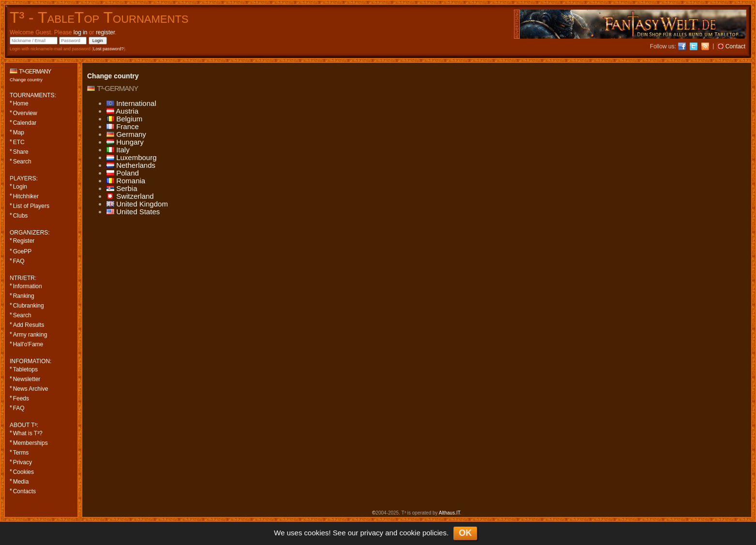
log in (81, 32)
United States (133, 212)
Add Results (29, 325)
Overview (25, 113)
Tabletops (25, 369)
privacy (372, 533)
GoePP (23, 251)
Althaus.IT (450, 513)
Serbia (122, 188)
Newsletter (27, 379)
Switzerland (130, 196)
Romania (126, 181)
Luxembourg (132, 157)
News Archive (31, 389)
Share (21, 152)
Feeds (21, 398)
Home (21, 103)
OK (465, 533)
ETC (19, 142)
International (131, 103)
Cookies (23, 472)
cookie (410, 533)
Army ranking (30, 335)
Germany (126, 134)
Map (19, 133)
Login (20, 187)
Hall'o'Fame (28, 344)
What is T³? (28, 433)
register (105, 32)
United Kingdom (137, 204)
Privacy (23, 462)
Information (28, 286)
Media (21, 482)
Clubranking (29, 306)
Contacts (24, 491)
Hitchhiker (26, 196)
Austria (122, 111)
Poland (123, 173)
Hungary (125, 142)
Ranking (24, 296)
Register (24, 241)
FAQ (19, 261)
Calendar (25, 123)
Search (22, 162)
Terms (21, 453)
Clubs (21, 216)
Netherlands (131, 165)
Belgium (124, 119)
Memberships (30, 443)
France (123, 126)
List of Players (31, 206)
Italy (118, 150)
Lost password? (109, 49)
